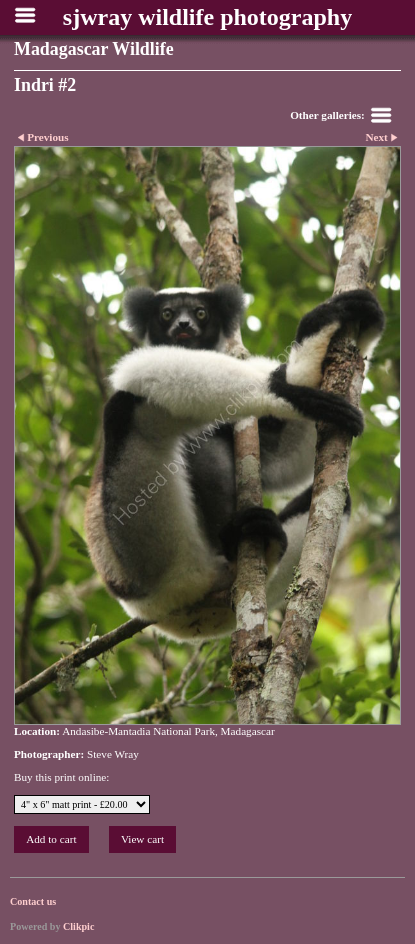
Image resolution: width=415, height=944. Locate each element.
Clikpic (78, 926)
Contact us (33, 901)
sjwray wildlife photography (207, 17)
